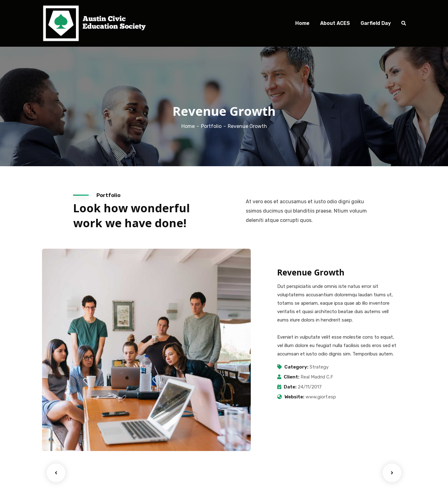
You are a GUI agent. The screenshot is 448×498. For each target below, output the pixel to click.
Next (392, 473)
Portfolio (211, 126)
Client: (292, 377)
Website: (294, 397)
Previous (56, 473)
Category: (296, 367)
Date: (290, 387)
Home (188, 126)
